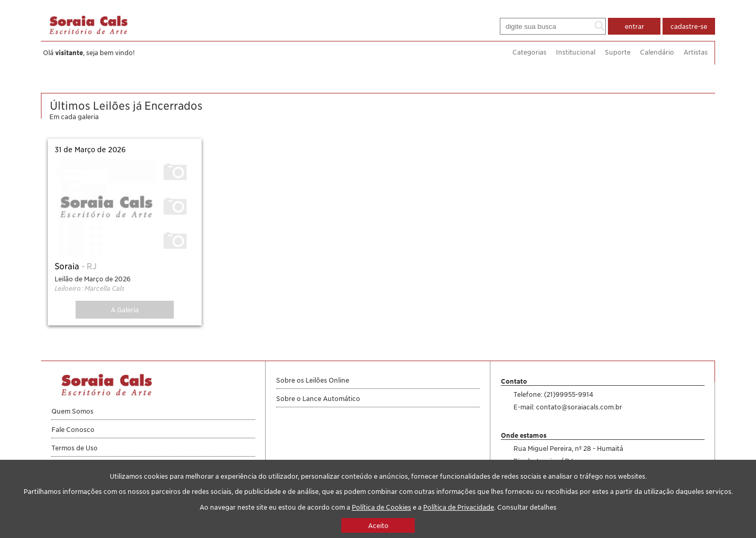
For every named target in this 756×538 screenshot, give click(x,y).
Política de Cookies (381, 507)
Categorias (529, 52)
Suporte (618, 52)
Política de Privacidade (459, 507)
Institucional (576, 52)
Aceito (378, 525)
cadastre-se (689, 26)
